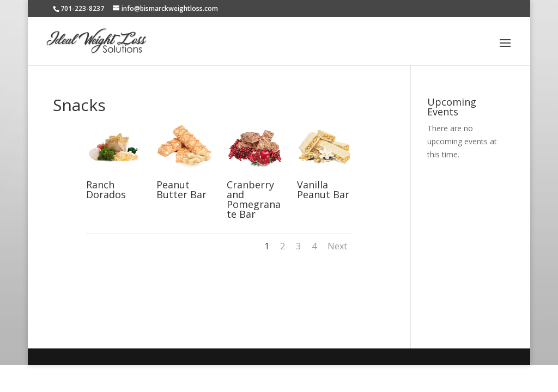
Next (337, 246)
